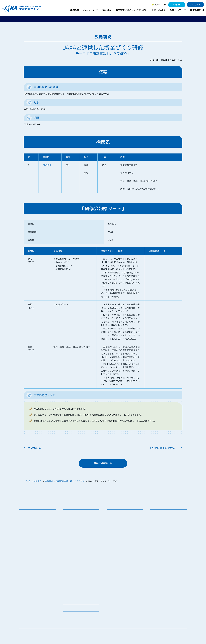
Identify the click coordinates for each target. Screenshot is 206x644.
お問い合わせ (27, 524)
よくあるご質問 (70, 602)
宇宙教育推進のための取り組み (131, 10)
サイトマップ (163, 633)
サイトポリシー (180, 633)
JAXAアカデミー (72, 542)
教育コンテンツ (178, 10)
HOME (27, 481)
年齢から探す (159, 10)
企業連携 (113, 524)
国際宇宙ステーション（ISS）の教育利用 (35, 607)
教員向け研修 (71, 513)
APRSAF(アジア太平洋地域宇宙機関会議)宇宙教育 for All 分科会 (82, 562)
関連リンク (68, 594)
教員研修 (49, 481)
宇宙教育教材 (197, 10)
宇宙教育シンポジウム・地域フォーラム (120, 515)
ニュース (67, 580)
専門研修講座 (34, 448)
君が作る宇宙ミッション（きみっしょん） (82, 551)
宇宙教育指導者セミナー (76, 539)
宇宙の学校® (71, 535)
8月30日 (47, 165)
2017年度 (80, 481)
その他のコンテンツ (30, 612)
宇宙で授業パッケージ (75, 527)
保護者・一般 (158, 524)
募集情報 (67, 587)
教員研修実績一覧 (103, 463)
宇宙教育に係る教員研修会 (162, 448)
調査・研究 (114, 520)
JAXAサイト (195, 5)
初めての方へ (161, 5)
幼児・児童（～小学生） (163, 513)
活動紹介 (107, 10)
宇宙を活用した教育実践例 (77, 571)
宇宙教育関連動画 (29, 602)
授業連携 (69, 517)
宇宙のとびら (27, 594)
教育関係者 (157, 528)
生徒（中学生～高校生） (163, 517)
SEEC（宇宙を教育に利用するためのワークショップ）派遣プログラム (81, 522)
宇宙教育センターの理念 (32, 513)
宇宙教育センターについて (84, 10)
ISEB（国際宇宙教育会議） (77, 567)
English (177, 5)
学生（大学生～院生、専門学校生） (168, 521)
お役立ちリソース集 (30, 598)
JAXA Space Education (32, 616)
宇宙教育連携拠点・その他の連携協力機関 (38, 518)
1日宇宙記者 (71, 556)
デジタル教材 (27, 590)
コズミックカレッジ (74, 531)
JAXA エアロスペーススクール (79, 546)
